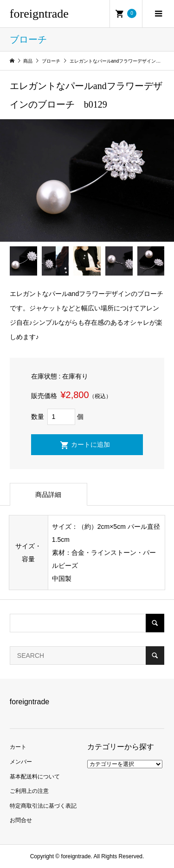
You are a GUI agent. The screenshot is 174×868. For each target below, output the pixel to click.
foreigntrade (39, 14)
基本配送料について (35, 777)
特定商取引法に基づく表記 (43, 806)
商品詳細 (48, 495)
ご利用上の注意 (29, 791)
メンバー (21, 762)
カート (18, 747)
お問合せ (21, 820)
